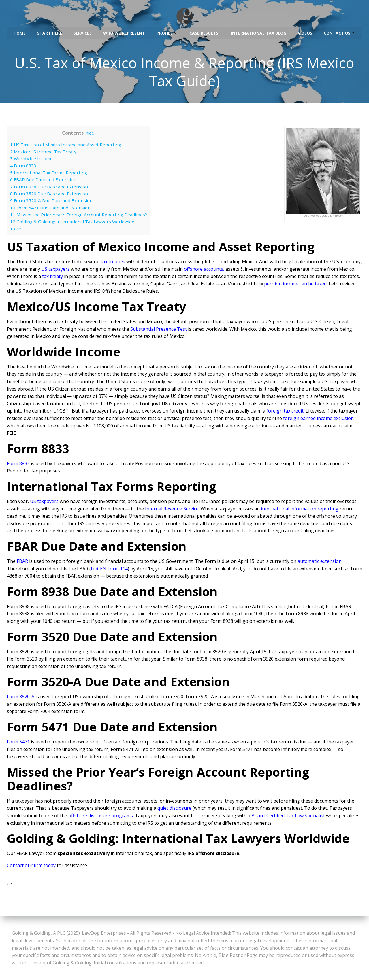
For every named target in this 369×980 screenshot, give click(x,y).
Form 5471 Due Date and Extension (50, 209)
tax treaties (113, 262)
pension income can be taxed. (296, 285)
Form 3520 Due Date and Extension (49, 194)
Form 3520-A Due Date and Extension (51, 201)
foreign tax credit (285, 412)
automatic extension (320, 562)
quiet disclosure (174, 809)
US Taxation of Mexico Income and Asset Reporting (66, 145)
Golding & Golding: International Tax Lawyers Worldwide (72, 222)
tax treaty (52, 277)
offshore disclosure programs (101, 816)
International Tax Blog (259, 32)
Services (83, 32)
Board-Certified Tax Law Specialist (288, 816)
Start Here (50, 32)
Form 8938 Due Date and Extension (49, 188)
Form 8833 (23, 167)
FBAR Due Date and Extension (43, 180)
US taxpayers (55, 270)
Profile (167, 32)
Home (20, 32)
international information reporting (300, 509)
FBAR (22, 562)
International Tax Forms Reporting (49, 173)
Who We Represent (124, 32)
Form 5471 (18, 743)
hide (90, 134)
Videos (305, 32)
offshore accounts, (204, 270)
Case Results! (204, 32)
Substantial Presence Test (159, 330)
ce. (16, 230)
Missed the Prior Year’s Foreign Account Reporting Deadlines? (79, 215)
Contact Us (340, 32)
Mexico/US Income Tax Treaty (43, 152)
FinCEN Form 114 (109, 569)
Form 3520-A (21, 697)
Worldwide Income (31, 159)
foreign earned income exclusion (318, 419)
